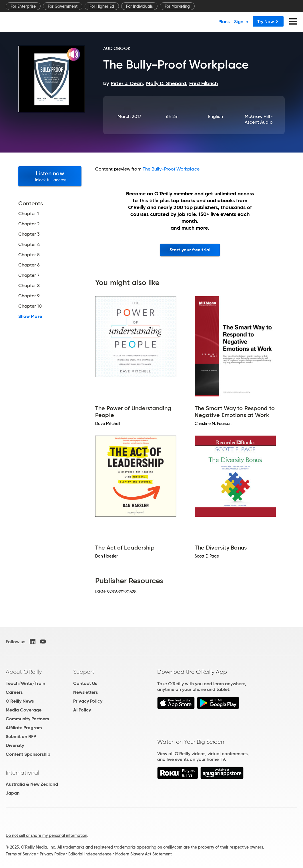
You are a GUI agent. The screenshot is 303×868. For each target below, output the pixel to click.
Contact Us (85, 683)
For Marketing (177, 6)
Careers (14, 692)
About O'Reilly (24, 672)
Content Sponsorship (28, 754)
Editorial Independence (90, 854)
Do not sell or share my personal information (46, 835)
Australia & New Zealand (32, 784)
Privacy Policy (88, 701)
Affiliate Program (24, 728)
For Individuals (139, 6)
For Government (63, 6)
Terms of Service (21, 854)
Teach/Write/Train (25, 683)
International (22, 773)
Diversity (15, 745)
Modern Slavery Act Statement (143, 854)
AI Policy (82, 710)
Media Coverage (24, 710)
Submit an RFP (21, 736)
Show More (30, 316)
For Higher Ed (102, 6)
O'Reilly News (20, 701)
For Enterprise (23, 6)
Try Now (268, 21)
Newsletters (85, 692)
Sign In (241, 21)
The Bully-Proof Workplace (171, 169)
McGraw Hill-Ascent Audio (259, 119)
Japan (13, 793)
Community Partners (27, 719)
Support (84, 672)
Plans (224, 21)
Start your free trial (190, 250)
